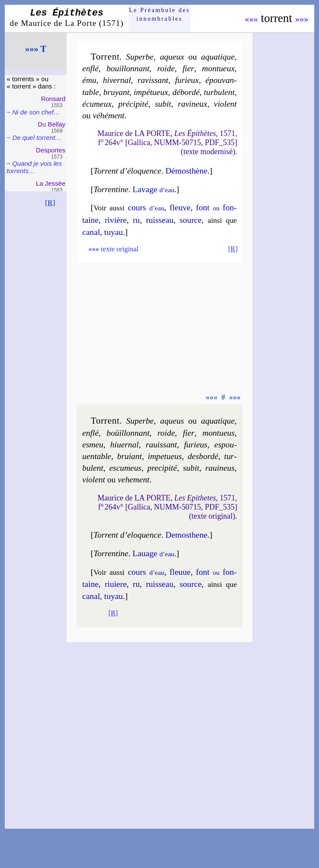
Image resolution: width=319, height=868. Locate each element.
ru (136, 220)
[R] (50, 203)
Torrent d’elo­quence (127, 535)
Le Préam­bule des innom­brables (160, 14)
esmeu (93, 445)
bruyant (116, 92)
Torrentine (111, 189)
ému (89, 80)
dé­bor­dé (186, 92)
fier (188, 68)
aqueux (172, 57)
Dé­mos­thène (187, 171)
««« (251, 19)
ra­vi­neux (192, 104)
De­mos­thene (187, 535)
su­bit (163, 104)
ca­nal (91, 232)
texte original (114, 249)
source (191, 220)
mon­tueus (219, 433)
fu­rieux (187, 80)
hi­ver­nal (117, 80)
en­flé (90, 68)
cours (146, 207)
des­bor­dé (203, 456)
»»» (302, 19)
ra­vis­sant (153, 80)
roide (166, 68)
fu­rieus (196, 445)
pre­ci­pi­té (162, 468)
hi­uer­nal (124, 445)
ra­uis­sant (161, 445)
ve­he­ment (133, 480)
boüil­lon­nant (128, 433)
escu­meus (126, 468)
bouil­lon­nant (128, 68)
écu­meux (97, 104)
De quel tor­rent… (37, 138)
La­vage (154, 189)
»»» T (36, 49)
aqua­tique (218, 57)
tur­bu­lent (219, 92)
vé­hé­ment (109, 116)
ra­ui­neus (220, 468)
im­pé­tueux (151, 92)
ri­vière (116, 220)
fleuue (180, 572)
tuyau (113, 232)
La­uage (154, 553)
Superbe (140, 57)
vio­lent (225, 104)
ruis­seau (160, 220)
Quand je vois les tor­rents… (35, 167)
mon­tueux (218, 68)
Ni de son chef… (36, 112)
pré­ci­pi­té (133, 104)
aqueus (172, 421)
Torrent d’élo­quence (127, 171)
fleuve (180, 207)
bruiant (129, 456)
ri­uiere (116, 584)
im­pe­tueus (165, 456)
